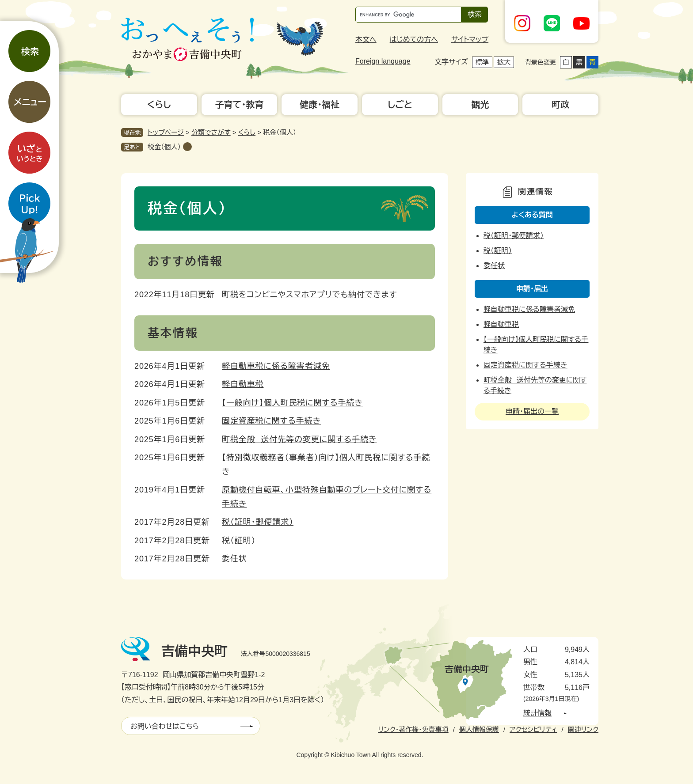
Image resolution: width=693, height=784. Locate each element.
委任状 (234, 559)
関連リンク (583, 729)
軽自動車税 (243, 384)
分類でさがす (211, 132)
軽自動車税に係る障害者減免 (276, 366)
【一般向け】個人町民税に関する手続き (292, 403)
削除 (187, 147)
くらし (247, 132)
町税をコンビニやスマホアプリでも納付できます (310, 295)
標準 (482, 62)
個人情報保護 (479, 729)
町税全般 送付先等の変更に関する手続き (299, 439)
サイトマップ (470, 40)
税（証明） (239, 541)
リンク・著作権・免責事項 (413, 729)
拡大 (504, 62)
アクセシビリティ (533, 729)
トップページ (166, 132)
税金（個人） (164, 147)
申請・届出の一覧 (532, 411)
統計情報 (537, 713)
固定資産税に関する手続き (271, 421)
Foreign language (383, 61)
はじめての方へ (414, 40)
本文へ (366, 40)
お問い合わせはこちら (165, 726)
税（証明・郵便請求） (258, 522)
